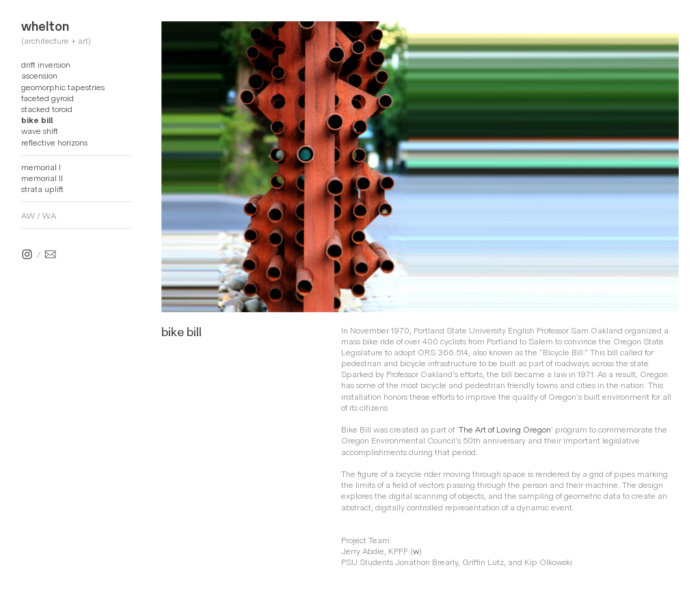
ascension (39, 76)
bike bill (37, 120)
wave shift (40, 131)
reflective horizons (54, 143)
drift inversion (46, 65)
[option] (420, 167)
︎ (50, 255)
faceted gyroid (48, 98)
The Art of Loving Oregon (505, 430)
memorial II (42, 178)
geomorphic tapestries (63, 87)
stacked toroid (47, 109)
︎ (27, 255)
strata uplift (42, 189)
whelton (45, 27)
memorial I (41, 167)
